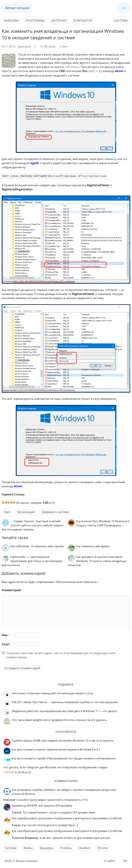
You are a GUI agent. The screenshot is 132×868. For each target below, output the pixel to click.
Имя (6, 635)
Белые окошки (17, 8)
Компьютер (83, 21)
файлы (28, 848)
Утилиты (66, 848)
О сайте (109, 860)
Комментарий (12, 590)
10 (41, 46)
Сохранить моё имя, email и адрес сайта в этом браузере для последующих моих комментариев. (61, 655)
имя (7, 512)
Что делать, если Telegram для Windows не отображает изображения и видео (56, 767)
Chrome (102, 848)
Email (6, 644)
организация (26, 512)
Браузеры (46, 848)
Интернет (59, 21)
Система (121, 21)
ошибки (84, 848)
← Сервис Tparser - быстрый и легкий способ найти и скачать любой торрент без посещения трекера (33, 525)
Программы (35, 21)
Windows (12, 21)
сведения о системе (55, 512)
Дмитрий (24, 46)
